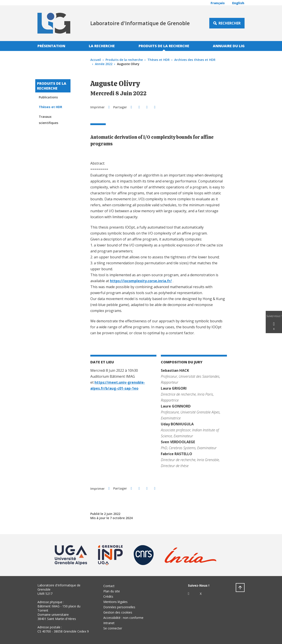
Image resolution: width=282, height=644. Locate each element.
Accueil (96, 60)
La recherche (102, 46)
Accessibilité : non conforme (123, 618)
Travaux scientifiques (48, 120)
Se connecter (113, 628)
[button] (131, 107)
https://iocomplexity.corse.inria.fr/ (141, 281)
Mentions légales (115, 602)
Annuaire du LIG (229, 46)
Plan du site (112, 591)
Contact (109, 586)
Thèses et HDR (159, 60)
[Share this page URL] (155, 107)
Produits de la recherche (164, 46)
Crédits (108, 596)
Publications (48, 97)
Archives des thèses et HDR (195, 60)
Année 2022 (104, 64)
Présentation (51, 46)
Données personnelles (119, 607)
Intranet (109, 623)
